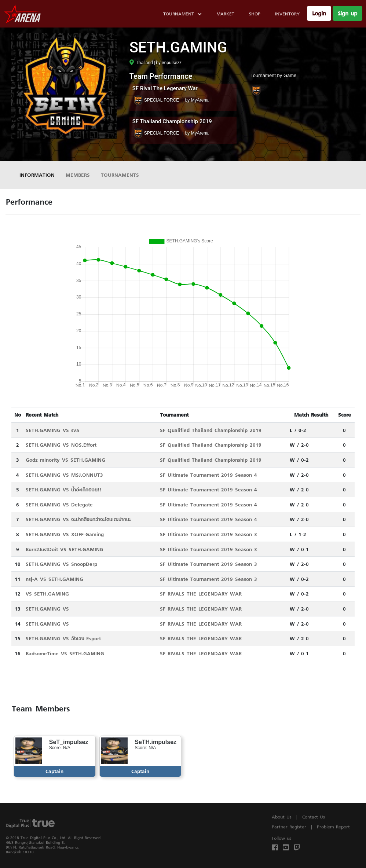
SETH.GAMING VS (47, 609)
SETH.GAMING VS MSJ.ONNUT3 (64, 475)
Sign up (347, 13)
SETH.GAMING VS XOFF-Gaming (65, 534)
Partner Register (289, 827)
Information (37, 175)
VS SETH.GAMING (47, 594)
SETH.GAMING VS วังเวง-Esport (63, 638)
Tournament (182, 15)
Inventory (287, 14)
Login (319, 13)
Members (78, 175)
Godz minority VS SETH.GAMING (65, 460)
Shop (255, 14)
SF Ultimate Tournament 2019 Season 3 (208, 534)
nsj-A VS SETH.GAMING (54, 579)
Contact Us (314, 817)
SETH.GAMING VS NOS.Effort (61, 445)
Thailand (141, 63)
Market (225, 14)
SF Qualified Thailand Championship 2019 (211, 430)
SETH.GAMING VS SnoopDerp (61, 564)
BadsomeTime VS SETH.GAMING (65, 653)
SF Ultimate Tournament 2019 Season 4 (208, 475)
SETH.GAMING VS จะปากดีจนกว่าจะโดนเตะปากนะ (78, 519)
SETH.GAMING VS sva (52, 430)
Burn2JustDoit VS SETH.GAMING (65, 549)
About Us (282, 817)
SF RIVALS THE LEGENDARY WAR (201, 594)
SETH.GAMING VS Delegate (59, 504)
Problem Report (333, 827)
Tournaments (120, 175)
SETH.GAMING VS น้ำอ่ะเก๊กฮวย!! (63, 489)
